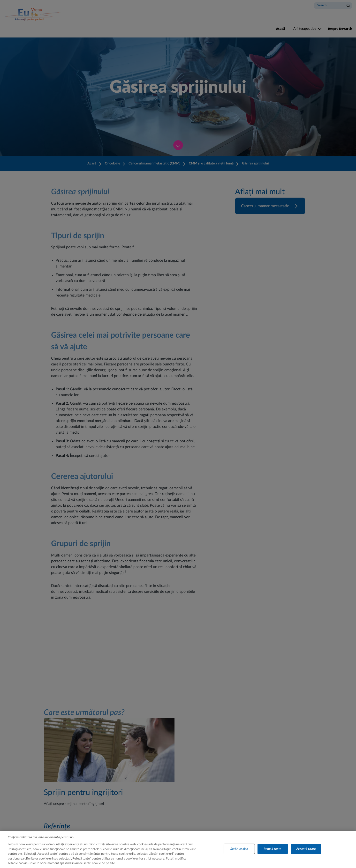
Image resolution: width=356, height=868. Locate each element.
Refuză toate (273, 852)
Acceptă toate (306, 852)
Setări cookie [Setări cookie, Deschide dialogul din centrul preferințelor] (239, 852)
